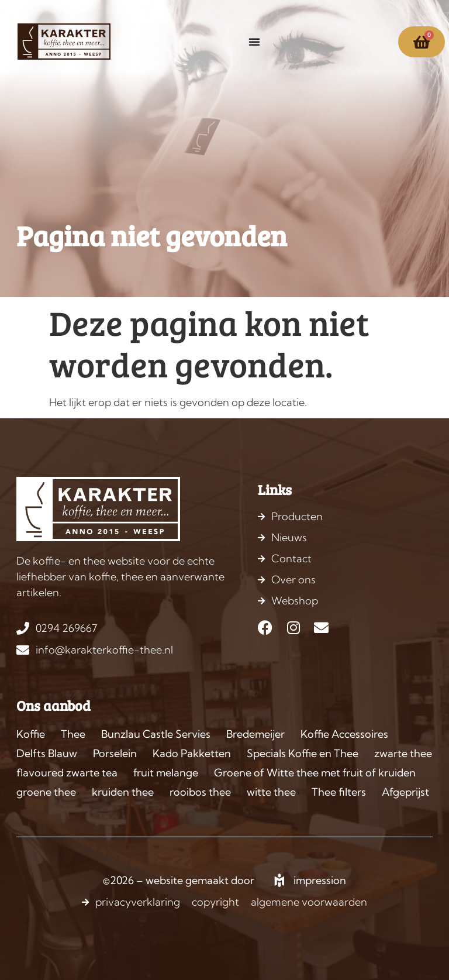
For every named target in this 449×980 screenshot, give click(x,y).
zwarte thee (403, 753)
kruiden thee (123, 792)
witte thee (271, 792)
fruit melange (166, 773)
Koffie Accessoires (344, 734)
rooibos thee (200, 792)
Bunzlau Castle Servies (156, 734)
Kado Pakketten (192, 753)
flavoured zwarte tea (67, 773)
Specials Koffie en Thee (303, 753)
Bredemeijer (255, 734)
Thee (73, 734)
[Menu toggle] (254, 42)
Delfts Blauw (47, 753)
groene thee (46, 792)
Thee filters (339, 792)
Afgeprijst (405, 792)
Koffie (31, 734)
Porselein (115, 753)
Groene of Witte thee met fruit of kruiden (315, 773)
